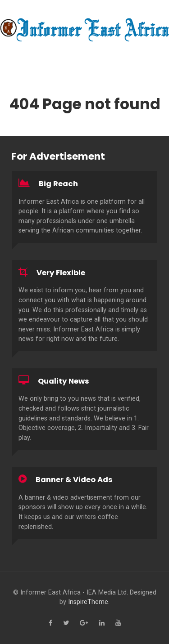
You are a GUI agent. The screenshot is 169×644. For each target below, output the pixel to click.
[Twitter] (66, 623)
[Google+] (84, 623)
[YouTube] (118, 623)
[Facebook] (50, 623)
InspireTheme (88, 602)
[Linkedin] (102, 623)
